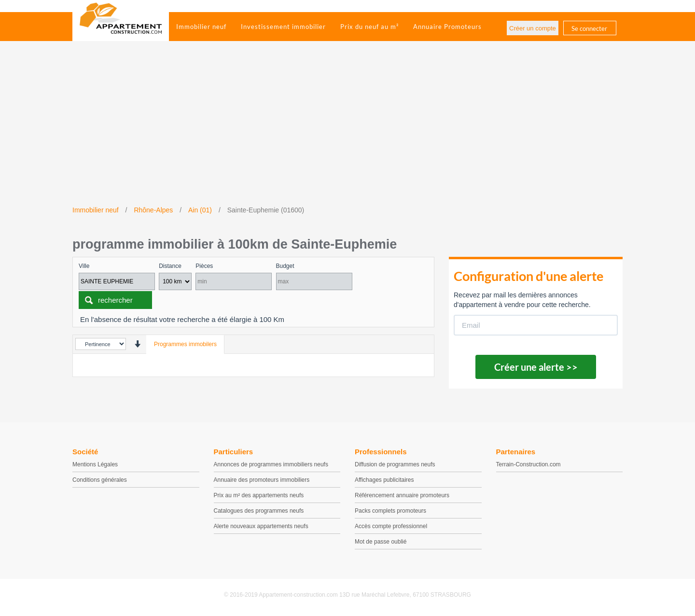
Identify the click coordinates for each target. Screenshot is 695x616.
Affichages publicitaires (384, 480)
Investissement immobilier (283, 27)
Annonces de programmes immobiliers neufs (271, 464)
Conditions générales (100, 480)
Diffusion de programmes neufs (395, 464)
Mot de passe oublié (381, 542)
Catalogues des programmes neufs (259, 511)
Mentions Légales (95, 464)
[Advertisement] (347, 133)
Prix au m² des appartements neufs (259, 495)
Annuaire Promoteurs (447, 27)
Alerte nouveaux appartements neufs (261, 526)
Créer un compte (533, 28)
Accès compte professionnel (391, 526)
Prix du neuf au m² (369, 27)
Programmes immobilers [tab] (185, 344)
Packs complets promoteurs (390, 511)
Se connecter (589, 28)
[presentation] (137, 344)
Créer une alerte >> (536, 367)
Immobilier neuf (201, 27)
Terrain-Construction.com (528, 464)
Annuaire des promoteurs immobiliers (262, 480)
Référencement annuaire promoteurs (402, 495)
